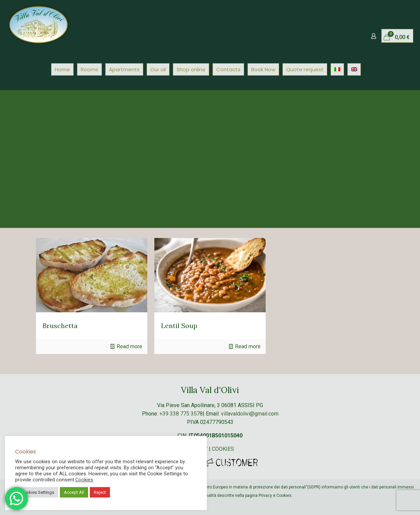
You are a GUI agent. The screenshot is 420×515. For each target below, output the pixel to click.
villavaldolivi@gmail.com (250, 414)
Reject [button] (100, 492)
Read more (129, 346)
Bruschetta (60, 326)
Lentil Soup (179, 326)
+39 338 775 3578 (181, 414)
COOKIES (223, 449)
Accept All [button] (74, 492)
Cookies (84, 480)
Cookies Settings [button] (37, 492)
